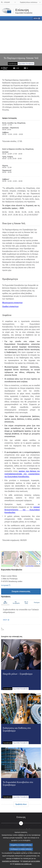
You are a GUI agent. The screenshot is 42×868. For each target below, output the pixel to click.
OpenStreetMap (30, 566)
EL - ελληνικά (5, 2)
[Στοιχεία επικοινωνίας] (21, 591)
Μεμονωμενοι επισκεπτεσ (12, 303)
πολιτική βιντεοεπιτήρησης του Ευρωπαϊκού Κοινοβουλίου (22, 510)
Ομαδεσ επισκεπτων (10, 306)
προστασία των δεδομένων (11, 863)
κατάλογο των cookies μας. (23, 866)
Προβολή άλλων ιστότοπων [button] (29, 2)
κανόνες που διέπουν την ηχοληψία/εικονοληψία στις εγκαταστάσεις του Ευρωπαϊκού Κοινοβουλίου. (22, 474)
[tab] (21, 817)
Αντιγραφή (5, 585)
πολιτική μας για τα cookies (31, 863)
